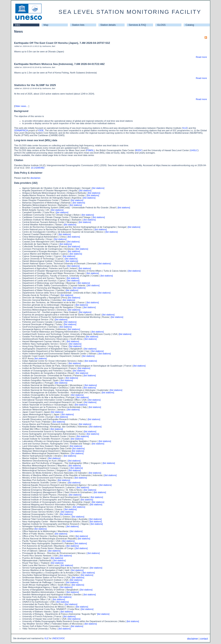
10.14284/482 (38, 168)
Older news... (21, 106)
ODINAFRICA (21, 130)
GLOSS (161, 25)
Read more (201, 57)
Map (46, 25)
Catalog (190, 25)
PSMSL (90, 150)
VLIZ (185, 128)
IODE (41, 130)
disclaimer (35, 178)
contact (204, 639)
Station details (108, 25)
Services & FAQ (137, 25)
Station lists (78, 25)
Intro (18, 25)
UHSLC (194, 150)
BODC (139, 150)
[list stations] (98, 188)
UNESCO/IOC (58, 638)
